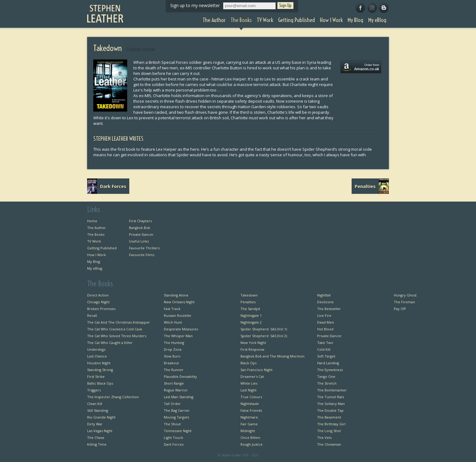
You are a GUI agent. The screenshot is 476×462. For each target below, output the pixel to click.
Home (92, 221)
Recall (92, 315)
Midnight (248, 431)
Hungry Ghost (405, 295)
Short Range (174, 383)
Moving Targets (176, 417)
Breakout (171, 363)
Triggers (94, 390)
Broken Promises (101, 309)
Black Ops (248, 363)
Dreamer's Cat (252, 376)
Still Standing (98, 410)
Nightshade (250, 404)
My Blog (94, 262)
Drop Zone (173, 349)
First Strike (96, 376)
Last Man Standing (179, 397)
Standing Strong (100, 370)
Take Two (325, 343)
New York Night (253, 343)
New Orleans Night (179, 302)
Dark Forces (174, 444)
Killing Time (97, 444)
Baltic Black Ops (100, 383)
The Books (96, 234)
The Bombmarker (332, 390)
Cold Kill (324, 349)
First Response (252, 349)
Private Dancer (141, 234)
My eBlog (95, 268)
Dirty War (95, 424)
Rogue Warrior (176, 390)
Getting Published (102, 248)
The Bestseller (329, 309)
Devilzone (325, 302)
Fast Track (172, 309)
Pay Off (400, 309)
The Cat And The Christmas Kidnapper (119, 322)
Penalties (248, 302)
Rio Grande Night (101, 417)
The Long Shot (329, 431)
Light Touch (173, 437)
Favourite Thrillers (144, 248)
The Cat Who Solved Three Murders (117, 336)
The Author (97, 228)
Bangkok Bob (140, 228)
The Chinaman (329, 444)
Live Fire (324, 315)
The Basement (329, 417)
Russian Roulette (177, 315)
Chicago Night (98, 302)
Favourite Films (142, 255)
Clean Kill (95, 404)
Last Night (248, 390)
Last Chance (97, 356)
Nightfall (324, 295)
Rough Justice (252, 444)
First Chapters (140, 221)
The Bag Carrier (177, 410)
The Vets (324, 437)
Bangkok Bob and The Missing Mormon (272, 356)
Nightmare (249, 417)
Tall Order (172, 404)
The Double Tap (330, 410)
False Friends (251, 410)
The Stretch (327, 383)
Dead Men (326, 322)
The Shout (172, 424)
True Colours (251, 397)
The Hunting (174, 343)
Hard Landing (328, 363)
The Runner (174, 370)
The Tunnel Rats (331, 397)
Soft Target (326, 356)
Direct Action (98, 295)
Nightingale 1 (251, 315)
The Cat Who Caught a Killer (110, 343)
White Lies (249, 383)
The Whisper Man (178, 336)
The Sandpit (250, 309)
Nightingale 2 (251, 322)
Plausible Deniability (180, 376)
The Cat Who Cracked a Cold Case (115, 329)
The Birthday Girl (331, 424)
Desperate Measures (181, 329)
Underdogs (96, 349)
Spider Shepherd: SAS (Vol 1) (264, 329)
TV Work (94, 241)
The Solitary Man (331, 404)
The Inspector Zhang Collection (113, 397)
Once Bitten (250, 437)
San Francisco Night (256, 370)
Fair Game (249, 424)
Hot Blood (325, 329)
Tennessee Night (178, 431)
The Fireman (404, 302)
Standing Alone (176, 295)
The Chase (96, 437)
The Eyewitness (330, 370)
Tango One (326, 376)
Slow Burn (172, 356)
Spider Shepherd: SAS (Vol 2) (264, 336)
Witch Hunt (173, 322)
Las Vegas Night (100, 431)
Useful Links (139, 241)
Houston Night (99, 363)
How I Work (97, 255)
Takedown (249, 295)
